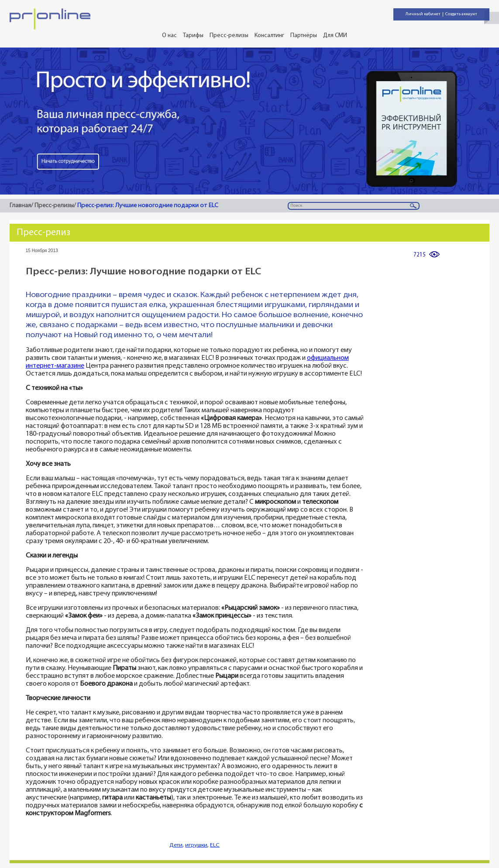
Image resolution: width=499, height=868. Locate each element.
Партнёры (304, 36)
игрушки (196, 845)
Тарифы (193, 36)
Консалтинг (269, 36)
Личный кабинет (423, 14)
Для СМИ (335, 36)
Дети (176, 845)
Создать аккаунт (461, 14)
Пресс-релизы (229, 36)
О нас (169, 36)
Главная (20, 206)
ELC (215, 845)
